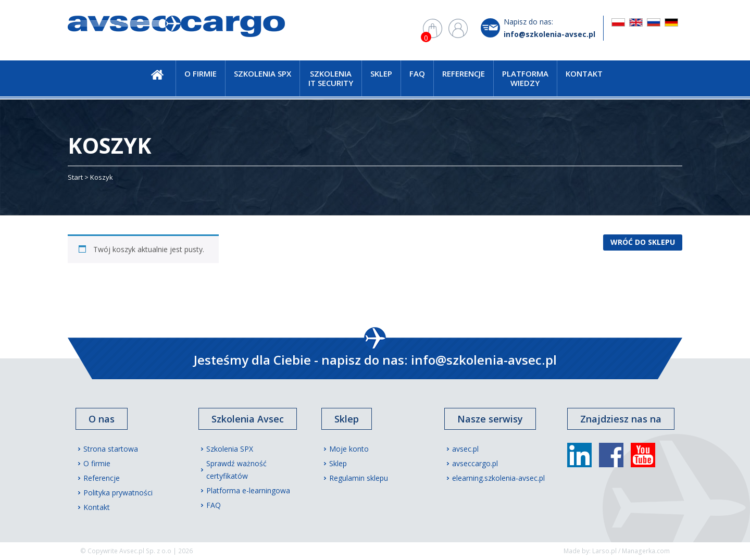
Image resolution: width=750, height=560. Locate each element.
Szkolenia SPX (262, 73)
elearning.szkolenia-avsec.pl (498, 478)
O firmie (201, 73)
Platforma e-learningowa (248, 490)
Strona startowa (111, 449)
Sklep (381, 73)
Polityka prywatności (118, 493)
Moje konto (349, 449)
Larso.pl (604, 551)
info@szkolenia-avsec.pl (549, 34)
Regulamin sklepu (359, 478)
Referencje (464, 73)
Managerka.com (646, 551)
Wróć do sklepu (643, 242)
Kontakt (584, 73)
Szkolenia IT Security (331, 78)
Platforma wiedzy (525, 78)
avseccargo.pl (475, 463)
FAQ (417, 73)
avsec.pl (465, 449)
